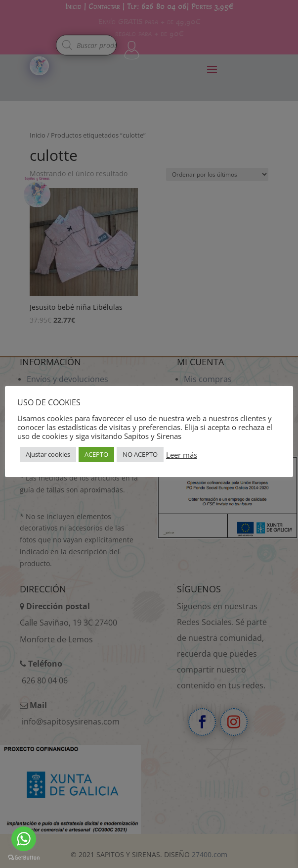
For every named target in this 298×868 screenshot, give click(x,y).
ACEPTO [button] (96, 454)
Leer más (182, 455)
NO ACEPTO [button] (140, 454)
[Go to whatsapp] (24, 839)
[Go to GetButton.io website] (24, 858)
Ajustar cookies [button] (48, 454)
